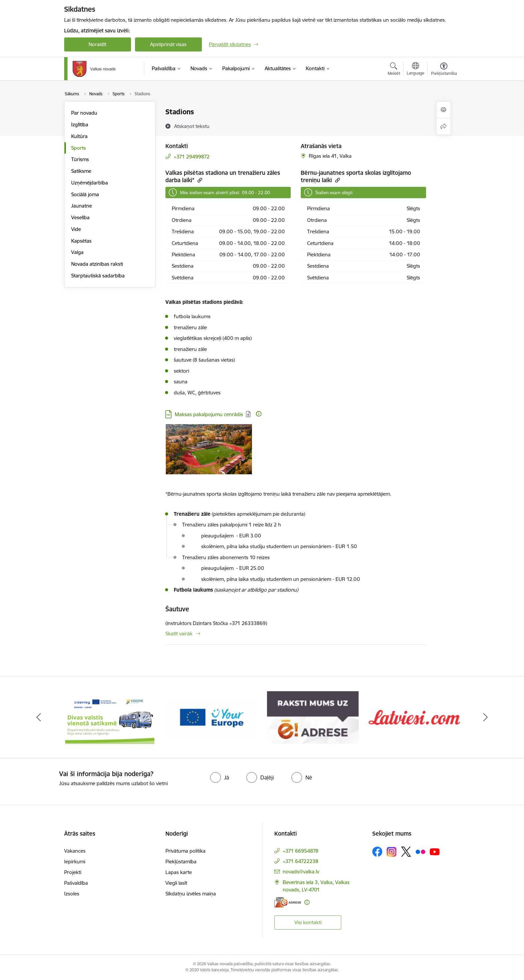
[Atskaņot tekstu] (192, 126)
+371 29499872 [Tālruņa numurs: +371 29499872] (192, 157)
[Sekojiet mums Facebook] (377, 852)
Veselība (80, 217)
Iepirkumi (75, 862)
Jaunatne (82, 206)
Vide (76, 229)
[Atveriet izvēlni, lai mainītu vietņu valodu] (416, 70)
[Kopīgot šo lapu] (443, 127)
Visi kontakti (308, 922)
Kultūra (79, 136)
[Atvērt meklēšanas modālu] (394, 70)
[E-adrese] (288, 902)
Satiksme (81, 171)
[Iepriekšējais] (39, 717)
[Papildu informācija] (259, 414)
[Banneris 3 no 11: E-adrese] (313, 717)
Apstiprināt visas (168, 44)
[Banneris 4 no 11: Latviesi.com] (414, 717)
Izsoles (72, 894)
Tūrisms (80, 159)
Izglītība (80, 125)
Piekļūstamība (181, 862)
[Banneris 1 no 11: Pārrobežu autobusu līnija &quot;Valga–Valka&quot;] (110, 717)
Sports (79, 148)
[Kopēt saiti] (199, 180)
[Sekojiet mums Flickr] (420, 851)
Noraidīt (97, 44)
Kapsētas (81, 241)
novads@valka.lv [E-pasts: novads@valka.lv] (301, 872)
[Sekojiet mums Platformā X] (406, 852)
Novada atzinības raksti (97, 264)
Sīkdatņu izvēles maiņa (191, 894)
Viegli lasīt (176, 883)
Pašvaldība (76, 883)
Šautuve (177, 609)
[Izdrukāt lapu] (443, 110)
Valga (77, 252)
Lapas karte (179, 872)
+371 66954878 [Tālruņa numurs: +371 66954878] (301, 851)
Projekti (73, 872)
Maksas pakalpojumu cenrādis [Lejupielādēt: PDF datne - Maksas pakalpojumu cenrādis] (209, 414)
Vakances (75, 851)
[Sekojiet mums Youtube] (435, 851)
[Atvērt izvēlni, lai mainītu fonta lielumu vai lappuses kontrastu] (444, 70)
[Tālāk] (486, 717)
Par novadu (84, 113)
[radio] (220, 777)
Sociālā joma (85, 194)
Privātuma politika (185, 851)
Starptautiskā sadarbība (98, 276)
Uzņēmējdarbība (90, 183)
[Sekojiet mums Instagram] (392, 852)
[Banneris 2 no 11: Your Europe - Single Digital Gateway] (211, 717)
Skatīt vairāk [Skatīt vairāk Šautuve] (179, 634)
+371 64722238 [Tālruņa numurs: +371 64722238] (301, 861)
